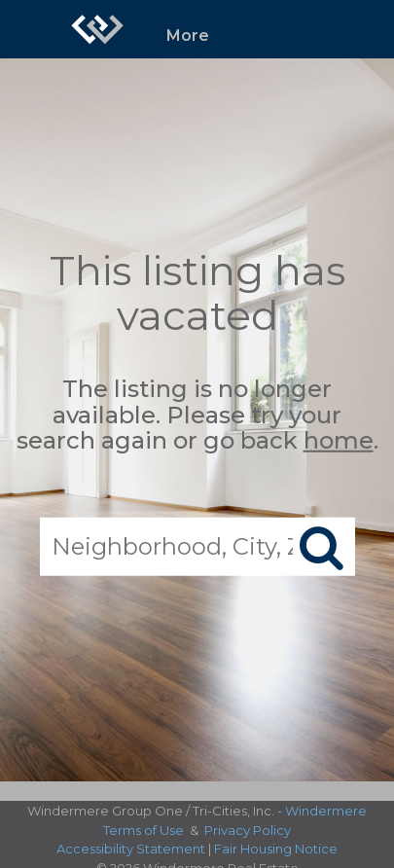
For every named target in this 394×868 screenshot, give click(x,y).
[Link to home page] (97, 29)
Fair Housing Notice (276, 849)
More (188, 36)
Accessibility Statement (131, 849)
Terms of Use (143, 830)
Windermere (326, 811)
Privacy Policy (248, 830)
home (339, 440)
